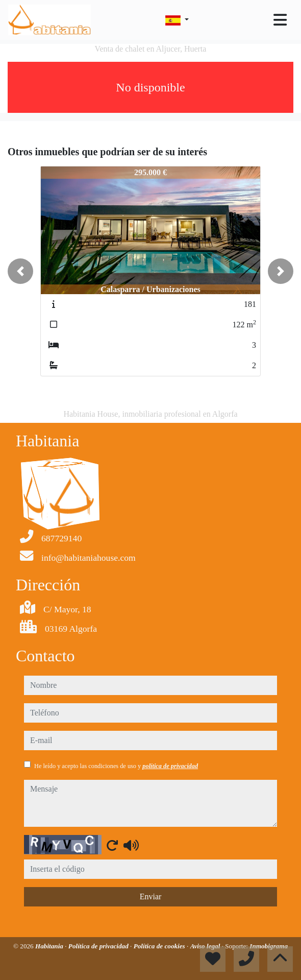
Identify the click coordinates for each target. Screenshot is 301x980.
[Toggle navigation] (280, 20)
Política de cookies (160, 946)
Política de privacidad (99, 946)
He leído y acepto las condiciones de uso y (116, 766)
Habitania (50, 946)
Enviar (151, 897)
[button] (20, 271)
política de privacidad (170, 766)
